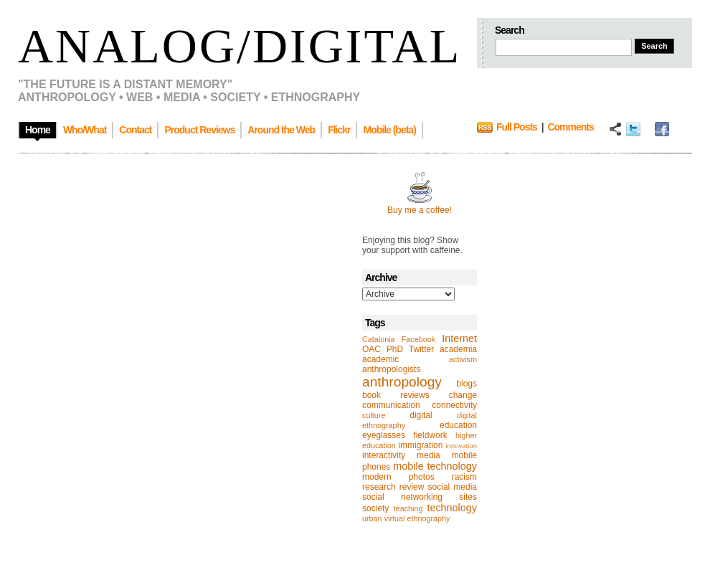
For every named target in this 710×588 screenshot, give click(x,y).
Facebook (418, 339)
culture (374, 415)
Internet (459, 338)
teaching (408, 508)
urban (372, 518)
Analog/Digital (240, 46)
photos (422, 477)
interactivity (384, 455)
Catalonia (379, 339)
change (463, 395)
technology (452, 508)
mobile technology (435, 466)
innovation (461, 446)
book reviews (396, 395)
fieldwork (430, 435)
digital (421, 415)
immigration (420, 445)
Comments (570, 127)
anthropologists (391, 369)
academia (458, 349)
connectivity (454, 405)
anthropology (402, 382)
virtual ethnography (417, 518)
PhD (395, 349)
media (429, 455)
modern (377, 477)
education (458, 425)
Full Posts (517, 127)
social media (453, 487)
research (379, 487)
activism (463, 359)
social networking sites (420, 497)
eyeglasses (384, 435)
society (375, 508)
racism (464, 477)
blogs (467, 384)
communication (391, 405)
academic (380, 359)
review (412, 487)
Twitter (421, 349)
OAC (371, 349)
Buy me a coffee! (420, 210)
